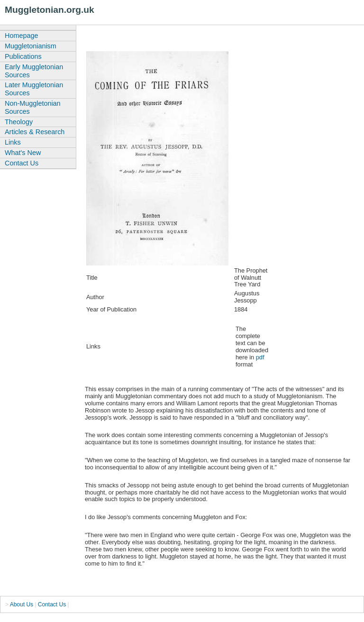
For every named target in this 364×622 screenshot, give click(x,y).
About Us (22, 604)
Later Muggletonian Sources (34, 89)
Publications (23, 56)
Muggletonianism (31, 46)
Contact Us (22, 163)
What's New (23, 153)
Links (13, 142)
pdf (260, 357)
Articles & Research (35, 132)
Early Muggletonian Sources (34, 71)
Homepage (21, 36)
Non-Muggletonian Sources (33, 107)
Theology (19, 122)
